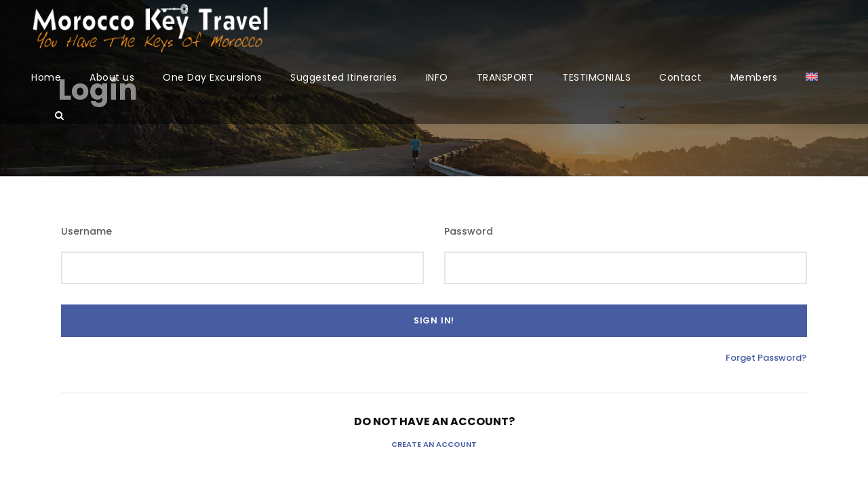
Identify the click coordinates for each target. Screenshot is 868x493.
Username (86, 231)
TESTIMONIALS (596, 77)
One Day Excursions (212, 77)
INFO (437, 77)
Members (754, 77)
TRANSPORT (506, 77)
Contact (680, 77)
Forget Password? (766, 358)
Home (46, 77)
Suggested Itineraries (344, 77)
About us (112, 77)
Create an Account (434, 444)
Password (469, 231)
